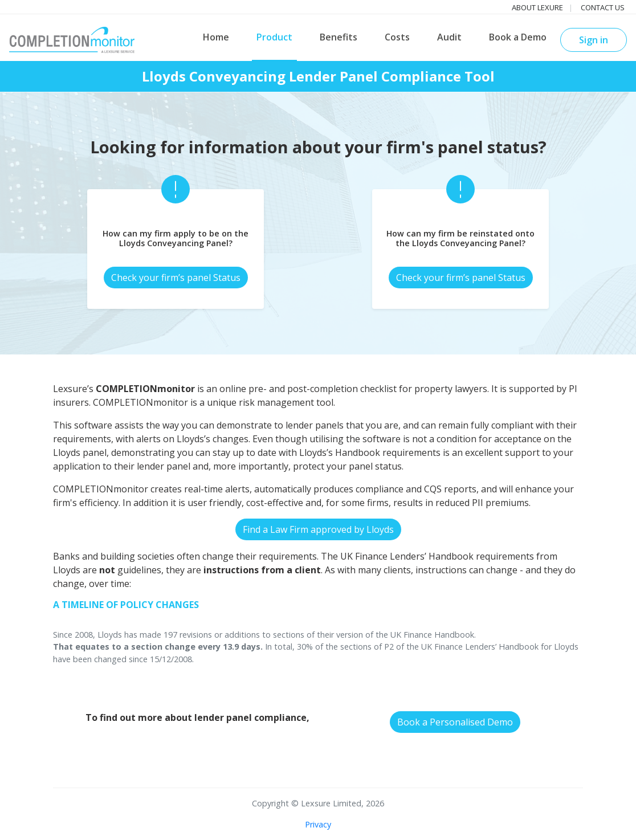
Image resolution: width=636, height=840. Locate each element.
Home (216, 37)
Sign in (594, 40)
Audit (449, 37)
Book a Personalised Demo (455, 722)
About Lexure (537, 7)
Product (274, 37)
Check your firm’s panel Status (176, 278)
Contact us (603, 7)
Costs (397, 37)
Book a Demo (518, 37)
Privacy (318, 824)
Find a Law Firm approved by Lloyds (318, 529)
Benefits (339, 37)
